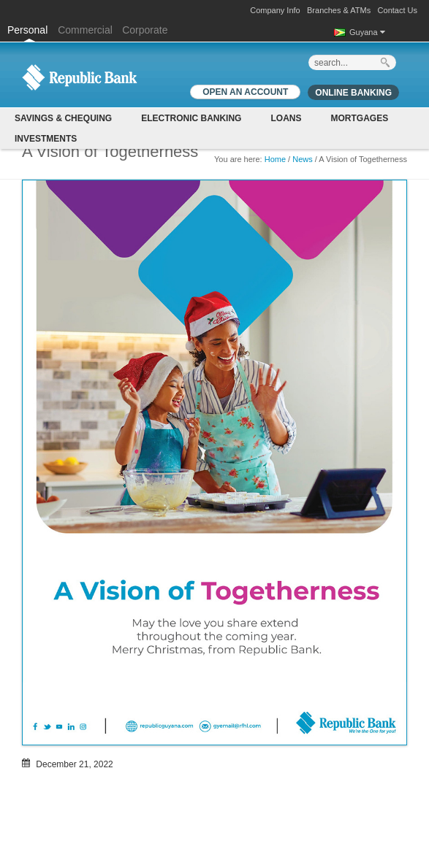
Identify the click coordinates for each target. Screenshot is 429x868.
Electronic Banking (191, 118)
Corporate (145, 30)
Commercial (85, 30)
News (303, 159)
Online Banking (353, 93)
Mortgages (359, 118)
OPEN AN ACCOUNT (245, 92)
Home (275, 159)
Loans (286, 118)
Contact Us (398, 10)
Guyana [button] (367, 32)
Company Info (275, 10)
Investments (46, 139)
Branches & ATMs (339, 10)
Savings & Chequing (63, 118)
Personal (29, 30)
